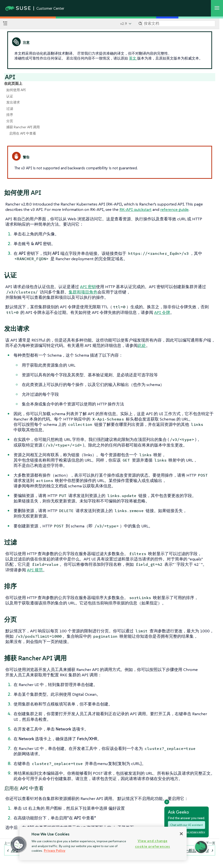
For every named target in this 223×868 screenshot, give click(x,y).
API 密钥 (88, 287)
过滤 (10, 109)
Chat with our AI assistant (187, 825)
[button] (19, 844)
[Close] (181, 834)
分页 (10, 121)
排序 (10, 115)
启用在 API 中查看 (23, 133)
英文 (133, 58)
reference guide (174, 209)
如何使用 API (16, 90)
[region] (103, 843)
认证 (10, 96)
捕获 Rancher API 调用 (23, 127)
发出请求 (13, 102)
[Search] (179, 24)
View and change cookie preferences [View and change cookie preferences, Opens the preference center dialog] (153, 844)
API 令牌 (162, 312)
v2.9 (124, 24)
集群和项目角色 (83, 292)
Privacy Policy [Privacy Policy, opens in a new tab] (55, 851)
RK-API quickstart (135, 209)
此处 (142, 345)
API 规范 (35, 570)
